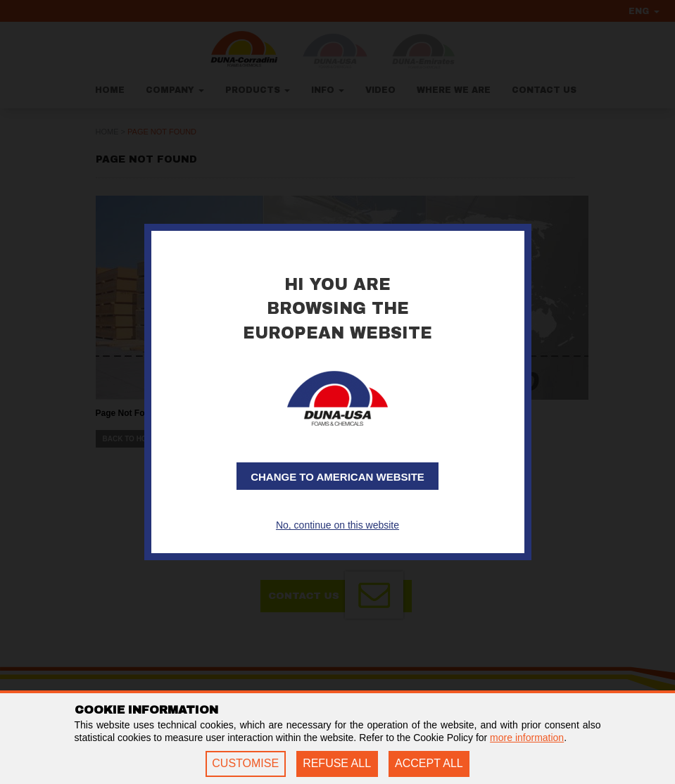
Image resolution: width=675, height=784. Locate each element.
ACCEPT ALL (429, 763)
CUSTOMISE (245, 763)
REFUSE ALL (337, 763)
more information (527, 738)
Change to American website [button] (337, 477)
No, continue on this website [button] (337, 525)
